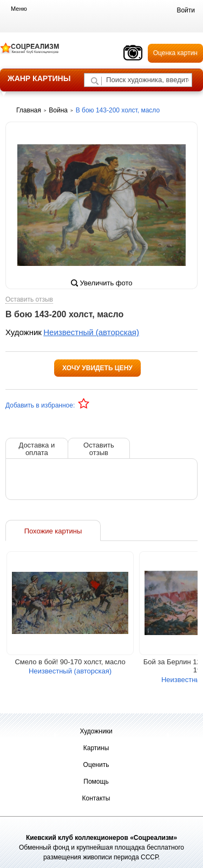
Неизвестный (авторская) (91, 332)
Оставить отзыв (29, 300)
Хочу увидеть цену (97, 368)
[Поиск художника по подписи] (95, 81)
